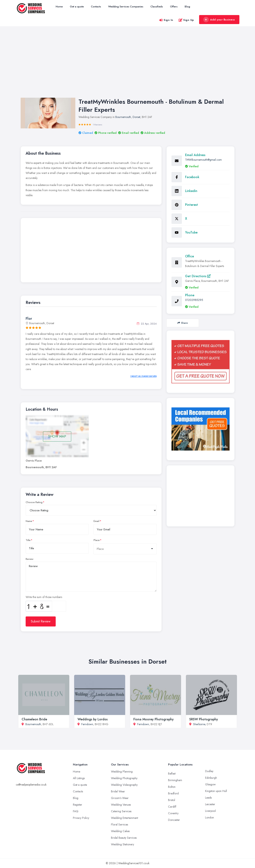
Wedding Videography (124, 785)
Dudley (209, 771)
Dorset (136, 117)
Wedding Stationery (122, 844)
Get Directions (198, 276)
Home (59, 7)
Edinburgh (211, 778)
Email (96, 521)
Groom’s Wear (120, 798)
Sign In (166, 20)
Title (28, 540)
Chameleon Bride (34, 719)
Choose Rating (34, 502)
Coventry (173, 813)
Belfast (172, 774)
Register (78, 805)
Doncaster (174, 820)
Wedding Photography (124, 778)
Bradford (173, 793)
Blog (187, 7)
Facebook (192, 177)
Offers (174, 7)
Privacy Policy (81, 818)
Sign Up (186, 20)
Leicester (210, 804)
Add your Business (219, 20)
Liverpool (210, 811)
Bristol (172, 800)
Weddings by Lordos (93, 719)
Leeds (208, 798)
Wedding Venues (121, 805)
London (210, 817)
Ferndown (87, 724)
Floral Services (119, 824)
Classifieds (157, 7)
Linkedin (191, 191)
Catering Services (121, 811)
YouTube (191, 232)
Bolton (172, 787)
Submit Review (41, 621)
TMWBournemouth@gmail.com (203, 160)
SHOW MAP (57, 436)
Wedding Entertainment (124, 818)
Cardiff (172, 807)
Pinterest (192, 205)
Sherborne (199, 724)
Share (183, 323)
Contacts (96, 7)
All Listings (79, 778)
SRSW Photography (204, 719)
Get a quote (77, 7)
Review (30, 559)
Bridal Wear (118, 791)
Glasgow (210, 784)
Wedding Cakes (120, 831)
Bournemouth (123, 117)
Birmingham (175, 780)
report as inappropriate (144, 376)
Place (97, 540)
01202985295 (194, 300)
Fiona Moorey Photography (154, 719)
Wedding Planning (122, 772)
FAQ (76, 811)
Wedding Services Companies (126, 7)
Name (29, 521)
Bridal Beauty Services (124, 838)
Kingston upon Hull (216, 791)
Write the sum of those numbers (44, 597)
